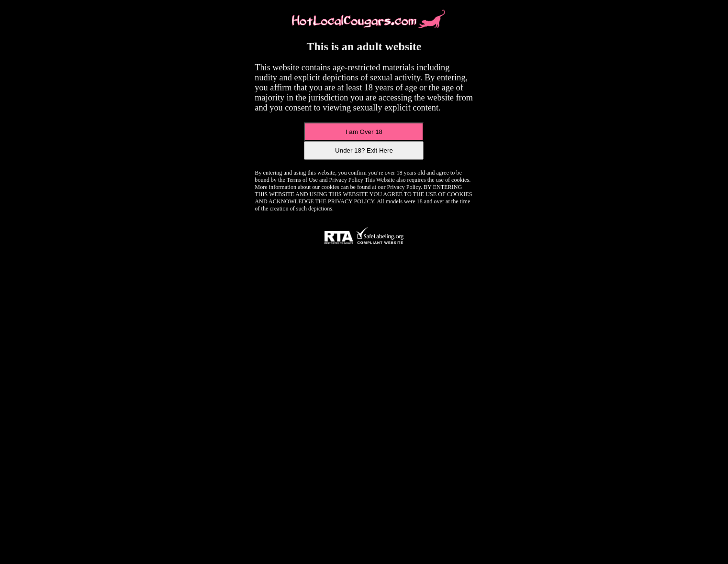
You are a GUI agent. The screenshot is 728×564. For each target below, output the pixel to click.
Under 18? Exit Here (364, 150)
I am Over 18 (364, 132)
